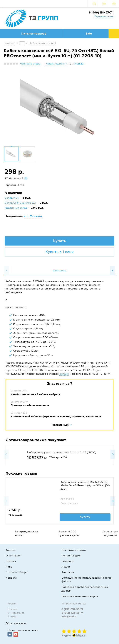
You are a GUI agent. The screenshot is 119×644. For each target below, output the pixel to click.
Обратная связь (16, 623)
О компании (14, 556)
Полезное (68, 561)
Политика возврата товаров (80, 596)
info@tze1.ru (69, 617)
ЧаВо (9, 567)
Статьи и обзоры (17, 572)
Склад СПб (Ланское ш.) (20, 203)
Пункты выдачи (71, 556)
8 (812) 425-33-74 (72, 613)
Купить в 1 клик (60, 252)
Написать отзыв (30, 64)
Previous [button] (7, 271)
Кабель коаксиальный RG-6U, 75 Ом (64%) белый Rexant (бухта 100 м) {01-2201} (85, 485)
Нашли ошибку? (56, 64)
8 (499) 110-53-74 (101, 12)
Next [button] (112, 271)
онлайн (64, 374)
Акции (66, 567)
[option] (59, 110)
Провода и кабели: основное (30, 405)
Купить (60, 241)
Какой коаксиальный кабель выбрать (35, 394)
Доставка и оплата (74, 550)
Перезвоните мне (104, 16)
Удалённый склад (16, 208)
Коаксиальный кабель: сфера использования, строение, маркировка (56, 416)
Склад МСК (12, 198)
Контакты (68, 572)
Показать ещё (60, 425)
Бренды (11, 561)
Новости (11, 578)
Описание (59, 271)
